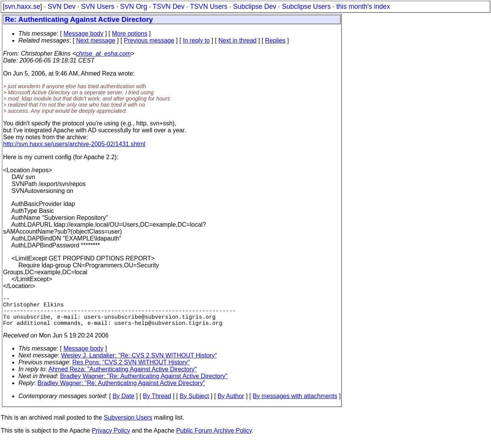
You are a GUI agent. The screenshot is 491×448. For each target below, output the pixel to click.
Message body (83, 34)
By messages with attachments (295, 404)
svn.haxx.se (22, 7)
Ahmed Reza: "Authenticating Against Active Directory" (123, 377)
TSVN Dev (169, 7)
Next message (96, 40)
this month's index (363, 7)
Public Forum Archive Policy (214, 438)
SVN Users (98, 7)
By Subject (194, 404)
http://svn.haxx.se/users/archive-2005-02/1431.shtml (74, 144)
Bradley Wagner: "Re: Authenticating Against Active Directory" (144, 384)
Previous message (149, 40)
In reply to (196, 40)
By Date (123, 404)
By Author (231, 404)
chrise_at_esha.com (103, 54)
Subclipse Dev (255, 7)
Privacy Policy (111, 438)
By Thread (157, 404)
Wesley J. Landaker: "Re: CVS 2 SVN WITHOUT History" (139, 363)
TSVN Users (209, 7)
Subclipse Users (306, 7)
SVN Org (133, 7)
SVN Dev (61, 7)
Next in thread (237, 40)
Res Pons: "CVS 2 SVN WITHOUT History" (131, 370)
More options (130, 34)
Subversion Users (128, 425)
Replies (275, 40)
